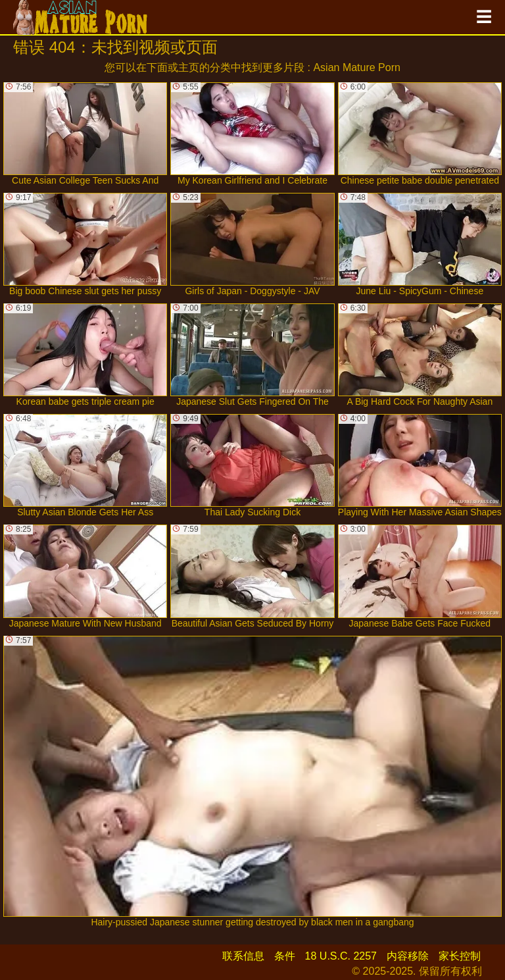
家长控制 (460, 956)
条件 (285, 956)
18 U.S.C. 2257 (341, 956)
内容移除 (408, 956)
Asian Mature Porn (357, 67)
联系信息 (243, 956)
